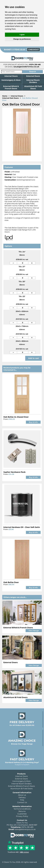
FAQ (22, 800)
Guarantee (22, 814)
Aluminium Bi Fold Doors (33, 87)
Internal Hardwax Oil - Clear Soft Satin (22, 527)
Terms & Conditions (22, 809)
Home (5, 96)
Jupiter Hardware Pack (14, 472)
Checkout (33, 50)
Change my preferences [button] (22, 39)
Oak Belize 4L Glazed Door (16, 417)
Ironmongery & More (11, 80)
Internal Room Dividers (33, 81)
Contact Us (22, 802)
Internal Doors (11, 76)
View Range (34, 631)
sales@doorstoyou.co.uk (26, 67)
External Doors (33, 76)
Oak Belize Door (11, 582)
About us (22, 795)
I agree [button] (22, 35)
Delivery (22, 797)
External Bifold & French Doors (11, 87)
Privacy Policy (22, 816)
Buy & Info (33, 422)
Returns (22, 811)
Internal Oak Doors (10, 98)
